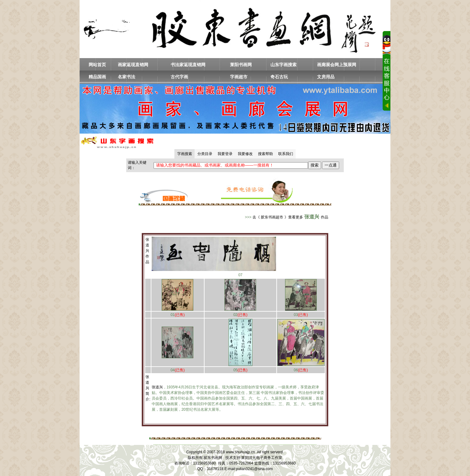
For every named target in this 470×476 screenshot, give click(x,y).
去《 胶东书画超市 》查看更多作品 (290, 217)
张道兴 (157, 387)
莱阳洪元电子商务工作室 (262, 458)
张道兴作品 (147, 251)
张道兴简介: (148, 388)
